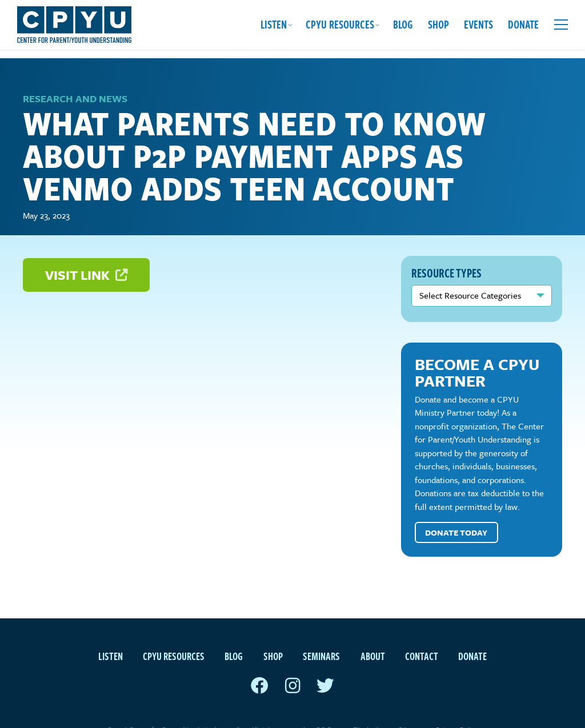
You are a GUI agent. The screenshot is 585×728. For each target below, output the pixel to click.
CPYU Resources (340, 24)
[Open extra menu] (561, 25)
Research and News (75, 77)
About (373, 635)
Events (478, 24)
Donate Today (456, 511)
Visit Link (86, 254)
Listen (274, 24)
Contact (422, 635)
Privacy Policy (457, 708)
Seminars (321, 635)
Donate (523, 24)
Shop (438, 24)
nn (482, 275)
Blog (403, 24)
